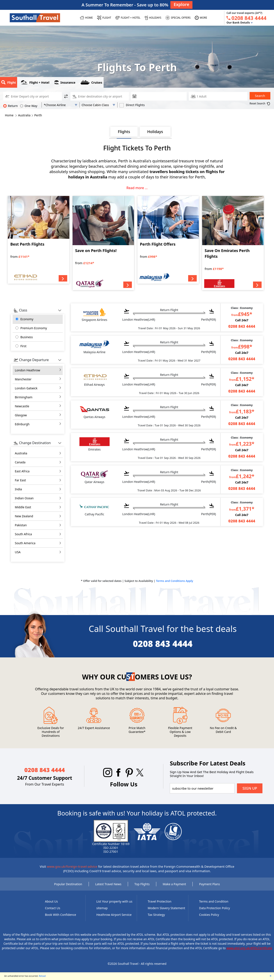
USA (18, 552)
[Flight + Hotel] (128, 18)
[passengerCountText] (218, 96)
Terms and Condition (214, 901)
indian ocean (24, 498)
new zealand (24, 516)
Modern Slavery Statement (166, 908)
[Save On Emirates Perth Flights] (233, 243)
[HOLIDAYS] (153, 18)
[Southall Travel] (35, 18)
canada (20, 462)
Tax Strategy (156, 915)
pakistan (21, 525)
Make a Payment (174, 884)
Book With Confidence (60, 915)
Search (260, 96)
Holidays (155, 132)
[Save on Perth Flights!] (103, 243)
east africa (22, 471)
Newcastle (22, 406)
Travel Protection (160, 901)
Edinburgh (22, 424)
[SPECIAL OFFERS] (178, 18)
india (18, 489)
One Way (29, 106)
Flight (9, 82)
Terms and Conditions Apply (175, 581)
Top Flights (142, 884)
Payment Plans (209, 884)
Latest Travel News (108, 884)
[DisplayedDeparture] (33, 96)
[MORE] (201, 18)
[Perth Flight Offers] (168, 240)
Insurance (65, 82)
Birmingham (24, 397)
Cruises (91, 82)
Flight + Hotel (35, 82)
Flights (124, 132)
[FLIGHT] (104, 18)
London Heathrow (27, 370)
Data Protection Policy (214, 908)
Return (10, 106)
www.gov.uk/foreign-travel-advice (72, 866)
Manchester (23, 379)
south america (25, 543)
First (23, 346)
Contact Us (53, 908)
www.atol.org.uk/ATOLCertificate (249, 948)
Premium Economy (34, 328)
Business (27, 337)
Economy (27, 319)
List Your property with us (114, 901)
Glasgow (21, 415)
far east (20, 480)
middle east (23, 507)
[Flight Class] (98, 105)
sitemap (102, 908)
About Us (51, 901)
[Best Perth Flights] (39, 240)
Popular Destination (68, 884)
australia (21, 453)
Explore (181, 4)
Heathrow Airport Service (114, 915)
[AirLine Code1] (60, 105)
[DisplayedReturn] (100, 96)
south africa (23, 534)
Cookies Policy (209, 915)
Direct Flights (132, 105)
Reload (42, 976)
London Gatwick (26, 388)
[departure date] (162, 96)
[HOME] (86, 18)
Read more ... (137, 188)
